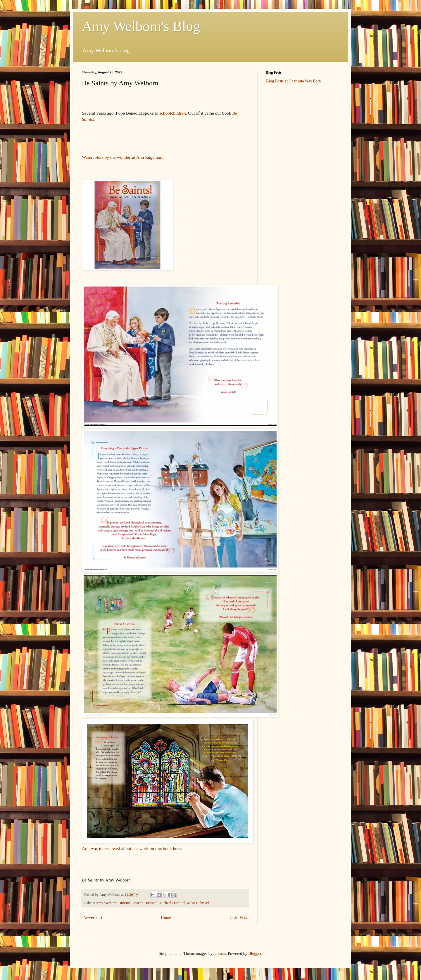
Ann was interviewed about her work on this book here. (132, 848)
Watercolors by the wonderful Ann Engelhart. (123, 157)
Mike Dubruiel (198, 903)
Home (166, 918)
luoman (220, 954)
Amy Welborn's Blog (141, 26)
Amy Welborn (106, 903)
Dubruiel (125, 903)
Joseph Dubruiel (145, 903)
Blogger (255, 954)
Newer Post (93, 918)
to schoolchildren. (171, 113)
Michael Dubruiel (172, 903)
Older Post (239, 918)
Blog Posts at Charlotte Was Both (293, 81)
